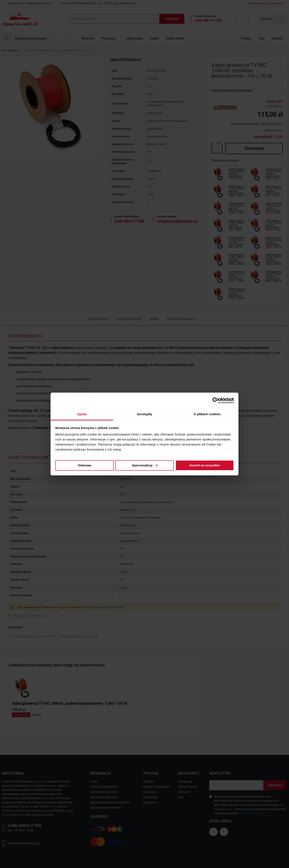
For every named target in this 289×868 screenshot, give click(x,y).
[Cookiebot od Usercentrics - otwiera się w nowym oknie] (216, 401)
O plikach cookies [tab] (207, 414)
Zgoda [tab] (82, 414)
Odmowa (84, 465)
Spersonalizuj (145, 465)
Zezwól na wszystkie (205, 465)
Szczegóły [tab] (144, 414)
